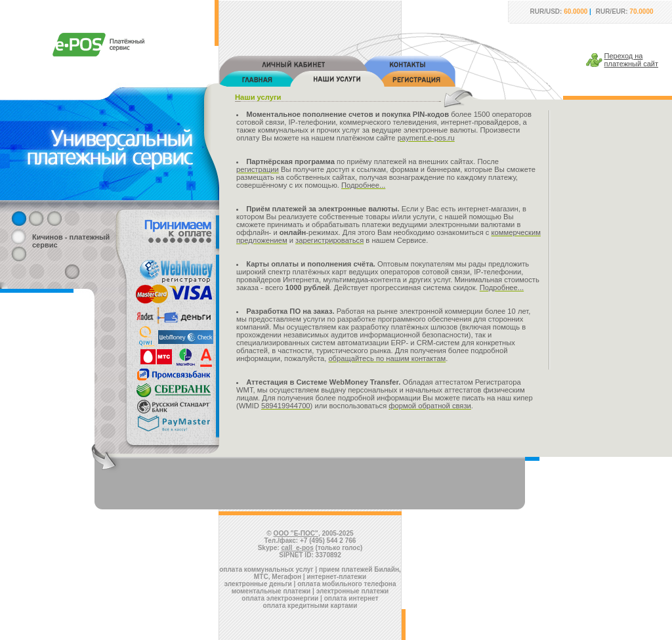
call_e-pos (298, 548)
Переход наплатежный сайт (632, 60)
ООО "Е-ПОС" (296, 533)
